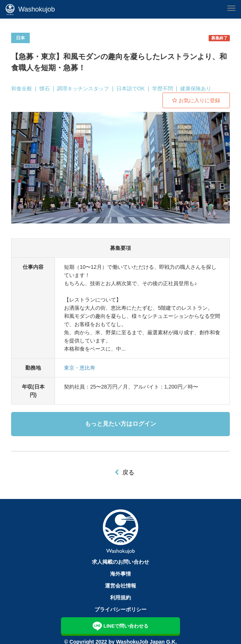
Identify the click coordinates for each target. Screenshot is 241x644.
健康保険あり (196, 88)
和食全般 (22, 88)
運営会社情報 (120, 586)
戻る (128, 472)
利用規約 (120, 598)
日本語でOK (131, 88)
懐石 (45, 88)
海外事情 (120, 574)
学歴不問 (163, 88)
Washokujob (30, 10)
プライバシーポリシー (120, 609)
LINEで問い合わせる (121, 625)
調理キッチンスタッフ (83, 88)
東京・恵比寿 (80, 368)
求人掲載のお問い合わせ (120, 562)
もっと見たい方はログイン (120, 424)
